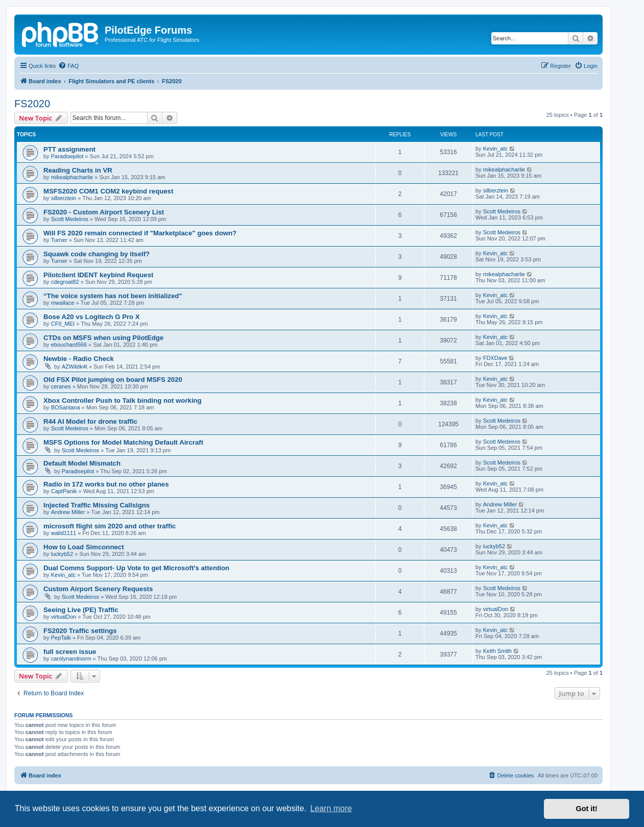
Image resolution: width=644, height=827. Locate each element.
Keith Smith (497, 651)
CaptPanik (64, 491)
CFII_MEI (63, 324)
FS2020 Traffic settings (80, 631)
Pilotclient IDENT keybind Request (98, 275)
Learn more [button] (331, 808)
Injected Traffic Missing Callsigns (97, 505)
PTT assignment (69, 149)
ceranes (61, 386)
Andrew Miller (68, 512)
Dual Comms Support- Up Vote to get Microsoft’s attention (136, 568)
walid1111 (64, 533)
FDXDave (495, 358)
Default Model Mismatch (82, 463)
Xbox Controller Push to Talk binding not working (123, 400)
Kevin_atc (495, 149)
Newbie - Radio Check (79, 359)
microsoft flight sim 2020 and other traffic (110, 526)
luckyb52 (62, 554)
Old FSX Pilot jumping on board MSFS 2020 (113, 380)
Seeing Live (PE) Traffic (81, 610)
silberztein (64, 198)
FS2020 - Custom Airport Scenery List (104, 212)
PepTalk (61, 638)
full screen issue (70, 652)
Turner (59, 240)
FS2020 (32, 104)
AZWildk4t (75, 367)
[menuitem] (68, 66)
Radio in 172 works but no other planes (106, 484)
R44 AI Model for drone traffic (90, 421)
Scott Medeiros (70, 219)
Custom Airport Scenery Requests (98, 589)
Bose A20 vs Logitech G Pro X (92, 317)
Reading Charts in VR (78, 170)
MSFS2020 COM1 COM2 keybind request (108, 191)
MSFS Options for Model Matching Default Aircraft (123, 442)
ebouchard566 (69, 345)
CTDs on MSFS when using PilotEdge (103, 338)
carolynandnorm (71, 659)
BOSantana (66, 407)
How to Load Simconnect (84, 547)
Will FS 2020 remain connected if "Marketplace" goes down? (140, 233)
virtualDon (64, 617)
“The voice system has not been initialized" (113, 296)
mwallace (63, 303)
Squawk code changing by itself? (97, 254)
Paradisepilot (67, 156)
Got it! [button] (587, 809)
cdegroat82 (65, 282)
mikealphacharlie (72, 177)
